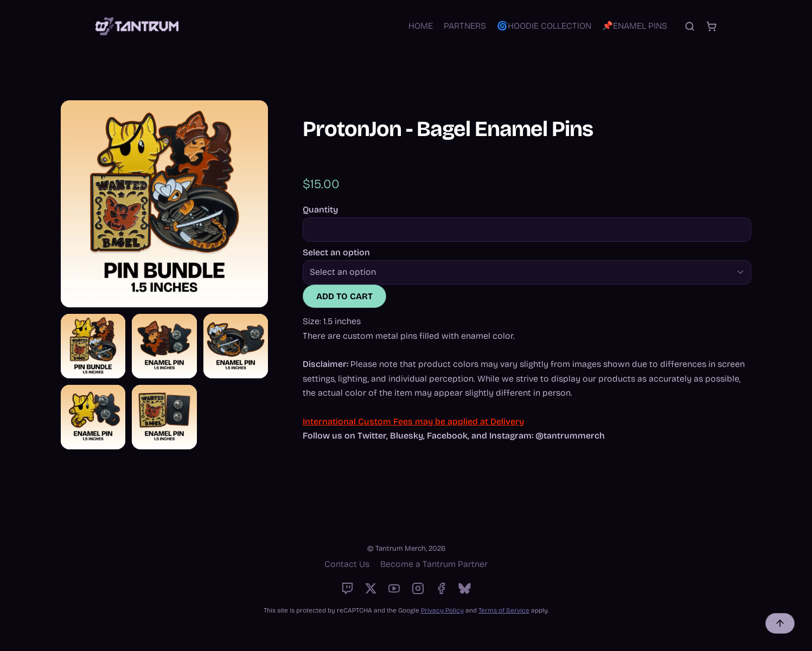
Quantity (320, 210)
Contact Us (347, 564)
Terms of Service (504, 610)
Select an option (336, 253)
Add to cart (344, 296)
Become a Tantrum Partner (434, 564)
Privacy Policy (442, 610)
